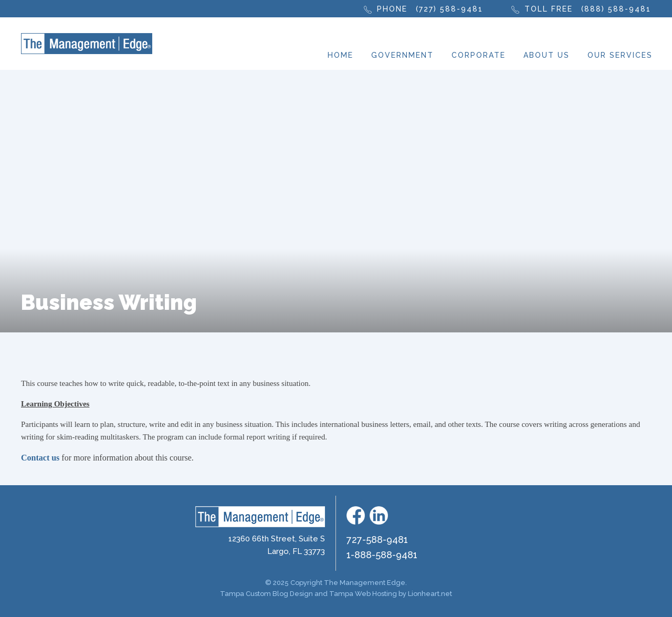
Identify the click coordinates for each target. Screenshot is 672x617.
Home (340, 55)
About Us (547, 55)
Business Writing (109, 302)
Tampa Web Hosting (363, 594)
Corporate (479, 55)
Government (402, 55)
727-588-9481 (377, 540)
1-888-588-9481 (382, 555)
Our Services (620, 55)
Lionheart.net (430, 594)
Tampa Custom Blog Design (266, 594)
